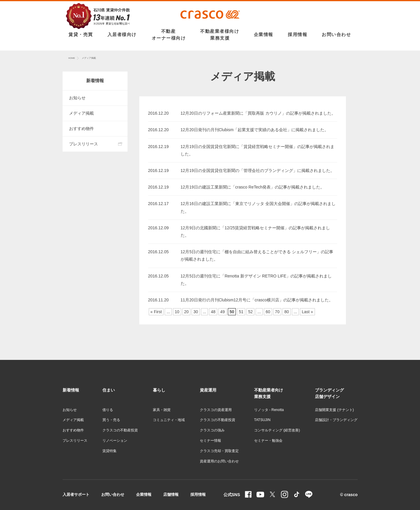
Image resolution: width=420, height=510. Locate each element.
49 (223, 312)
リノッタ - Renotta (269, 410)
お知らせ (77, 98)
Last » (307, 312)
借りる (108, 410)
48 (213, 312)
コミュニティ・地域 (169, 420)
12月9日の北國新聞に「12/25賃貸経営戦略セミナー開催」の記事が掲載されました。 (255, 232)
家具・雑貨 (162, 410)
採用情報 (198, 494)
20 (187, 312)
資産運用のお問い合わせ (219, 461)
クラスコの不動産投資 (120, 430)
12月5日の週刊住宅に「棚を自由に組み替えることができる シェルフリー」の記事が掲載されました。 (257, 255)
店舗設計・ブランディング (336, 420)
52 (251, 312)
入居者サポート (76, 494)
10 (177, 312)
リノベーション (115, 441)
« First (156, 312)
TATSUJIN (262, 420)
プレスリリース (84, 144)
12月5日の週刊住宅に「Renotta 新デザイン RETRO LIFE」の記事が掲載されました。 (256, 280)
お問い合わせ (113, 494)
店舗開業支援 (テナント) (334, 410)
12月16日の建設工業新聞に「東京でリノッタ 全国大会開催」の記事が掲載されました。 (258, 207)
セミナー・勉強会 (268, 441)
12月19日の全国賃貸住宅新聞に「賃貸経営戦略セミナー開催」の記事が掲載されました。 (258, 150)
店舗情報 (171, 494)
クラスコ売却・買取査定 (219, 451)
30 (196, 312)
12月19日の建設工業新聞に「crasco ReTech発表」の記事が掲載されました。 (253, 187)
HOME (72, 58)
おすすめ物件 (81, 129)
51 (241, 312)
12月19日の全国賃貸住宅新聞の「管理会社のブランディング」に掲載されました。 (258, 170)
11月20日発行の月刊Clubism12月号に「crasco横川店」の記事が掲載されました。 (257, 300)
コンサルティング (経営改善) (277, 430)
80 (287, 312)
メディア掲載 (81, 113)
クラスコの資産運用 (216, 410)
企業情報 (144, 494)
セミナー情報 (210, 441)
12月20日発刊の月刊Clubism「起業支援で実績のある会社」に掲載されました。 (255, 130)
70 (277, 312)
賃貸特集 (110, 451)
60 (268, 312)
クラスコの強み (212, 430)
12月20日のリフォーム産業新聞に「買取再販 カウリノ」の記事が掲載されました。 (258, 113)
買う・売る (111, 420)
